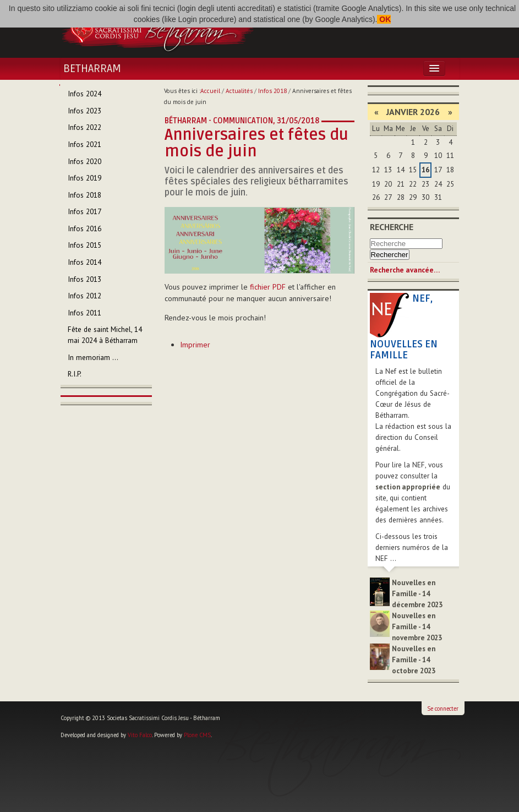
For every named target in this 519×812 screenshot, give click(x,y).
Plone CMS (197, 735)
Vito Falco (140, 735)
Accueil (210, 91)
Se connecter (443, 709)
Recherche (392, 227)
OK (384, 19)
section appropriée (408, 487)
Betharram (92, 69)
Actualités (239, 91)
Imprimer (195, 345)
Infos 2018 (272, 91)
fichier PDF (268, 287)
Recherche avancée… (405, 270)
